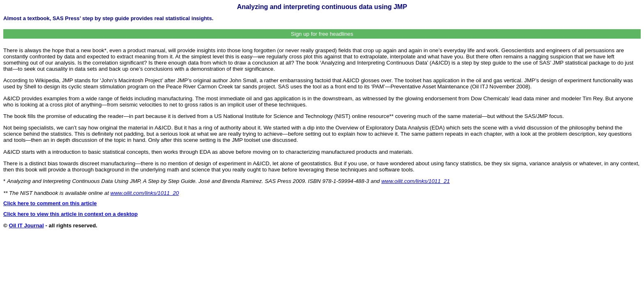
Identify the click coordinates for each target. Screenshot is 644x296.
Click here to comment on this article (50, 203)
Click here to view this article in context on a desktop (70, 214)
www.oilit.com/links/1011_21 (415, 181)
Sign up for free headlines (322, 34)
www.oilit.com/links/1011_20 (145, 193)
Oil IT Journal (26, 225)
